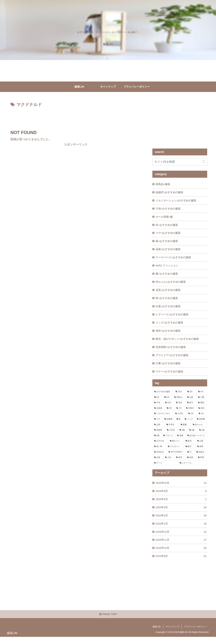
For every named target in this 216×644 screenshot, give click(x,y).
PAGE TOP (108, 621)
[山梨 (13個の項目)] (191, 402)
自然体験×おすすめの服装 (171, 351)
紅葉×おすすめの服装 (168, 309)
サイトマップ (172, 634)
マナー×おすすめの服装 (170, 376)
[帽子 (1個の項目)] (190, 451)
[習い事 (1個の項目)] (159, 451)
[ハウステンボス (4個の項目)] (163, 418)
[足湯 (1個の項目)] (158, 462)
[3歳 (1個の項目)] (183, 435)
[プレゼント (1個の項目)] (175, 451)
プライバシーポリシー (195, 634)
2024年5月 (181, 504)
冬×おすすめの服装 (167, 226)
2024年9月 (181, 496)
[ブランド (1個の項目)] (168, 440)
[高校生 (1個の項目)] (201, 457)
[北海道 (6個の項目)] (159, 413)
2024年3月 (181, 513)
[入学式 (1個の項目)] (171, 435)
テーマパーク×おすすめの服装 (174, 259)
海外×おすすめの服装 (168, 334)
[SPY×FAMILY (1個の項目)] (176, 457)
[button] (204, 162)
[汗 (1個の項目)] (190, 457)
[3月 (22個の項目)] (191, 397)
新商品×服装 (163, 184)
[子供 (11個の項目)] (158, 407)
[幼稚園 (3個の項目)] (169, 424)
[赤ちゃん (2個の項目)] (199, 429)
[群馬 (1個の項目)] (202, 462)
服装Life (157, 634)
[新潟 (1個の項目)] (190, 446)
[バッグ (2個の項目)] (189, 424)
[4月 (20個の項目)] (202, 397)
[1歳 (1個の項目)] (202, 435)
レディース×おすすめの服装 (172, 318)
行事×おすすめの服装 (168, 368)
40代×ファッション (167, 268)
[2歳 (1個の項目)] (192, 435)
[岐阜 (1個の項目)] (180, 462)
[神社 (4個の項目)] (202, 413)
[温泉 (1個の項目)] (191, 462)
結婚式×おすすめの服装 (170, 193)
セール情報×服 (164, 217)
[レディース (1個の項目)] (193, 468)
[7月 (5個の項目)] (179, 413)
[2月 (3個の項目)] (192, 418)
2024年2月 (181, 521)
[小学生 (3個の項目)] (180, 418)
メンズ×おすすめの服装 (170, 326)
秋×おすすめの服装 (167, 301)
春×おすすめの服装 (167, 243)
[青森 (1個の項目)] (180, 440)
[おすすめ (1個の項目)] (160, 446)
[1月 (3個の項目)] (202, 418)
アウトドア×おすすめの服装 (172, 359)
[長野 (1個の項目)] (201, 451)
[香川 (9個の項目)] (191, 407)
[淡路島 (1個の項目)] (159, 435)
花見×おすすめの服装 (168, 293)
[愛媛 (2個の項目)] (185, 429)
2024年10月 (181, 488)
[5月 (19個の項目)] (157, 402)
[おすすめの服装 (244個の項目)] (163, 397)
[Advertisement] (76, 117)
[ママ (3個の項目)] (157, 424)
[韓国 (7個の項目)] (202, 407)
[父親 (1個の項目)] (201, 446)
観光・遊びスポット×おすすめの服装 (177, 343)
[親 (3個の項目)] (179, 424)
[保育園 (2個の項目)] (201, 424)
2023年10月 (181, 554)
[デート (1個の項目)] (165, 468)
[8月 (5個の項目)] (170, 413)
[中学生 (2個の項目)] (172, 429)
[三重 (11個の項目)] (202, 402)
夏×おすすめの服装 (167, 276)
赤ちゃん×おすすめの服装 (171, 284)
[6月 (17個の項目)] (168, 402)
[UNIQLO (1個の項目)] (160, 457)
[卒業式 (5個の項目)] (190, 413)
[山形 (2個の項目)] (158, 429)
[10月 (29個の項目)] (180, 397)
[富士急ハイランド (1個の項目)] (196, 440)
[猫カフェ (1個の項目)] (176, 446)
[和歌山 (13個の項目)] (179, 402)
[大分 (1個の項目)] (169, 462)
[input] (180, 162)
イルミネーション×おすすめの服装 (176, 201)
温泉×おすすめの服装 (168, 251)
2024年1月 (181, 529)
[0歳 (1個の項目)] (157, 440)
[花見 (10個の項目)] (180, 407)
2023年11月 (181, 546)
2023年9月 (181, 563)
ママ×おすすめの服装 (168, 234)
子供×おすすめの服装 (168, 209)
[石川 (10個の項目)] (169, 407)
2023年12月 (181, 538)
